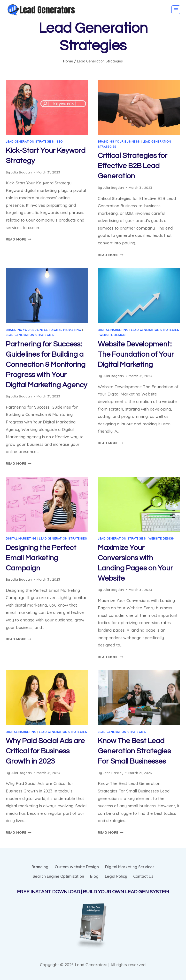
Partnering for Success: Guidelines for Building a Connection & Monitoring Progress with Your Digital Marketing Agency (46, 365)
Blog (94, 876)
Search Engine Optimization (58, 876)
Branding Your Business (119, 142)
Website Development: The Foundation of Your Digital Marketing (136, 354)
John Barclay (113, 773)
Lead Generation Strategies (30, 142)
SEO (60, 142)
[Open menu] (176, 10)
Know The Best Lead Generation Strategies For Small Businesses (134, 751)
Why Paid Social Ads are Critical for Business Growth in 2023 (45, 751)
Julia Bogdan (21, 172)
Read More (19, 239)
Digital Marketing (66, 330)
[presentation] (47, 107)
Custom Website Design (77, 867)
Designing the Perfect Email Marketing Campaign (41, 558)
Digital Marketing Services (130, 867)
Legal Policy (116, 876)
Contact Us (143, 876)
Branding (40, 867)
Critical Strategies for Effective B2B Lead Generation (133, 166)
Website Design (112, 335)
